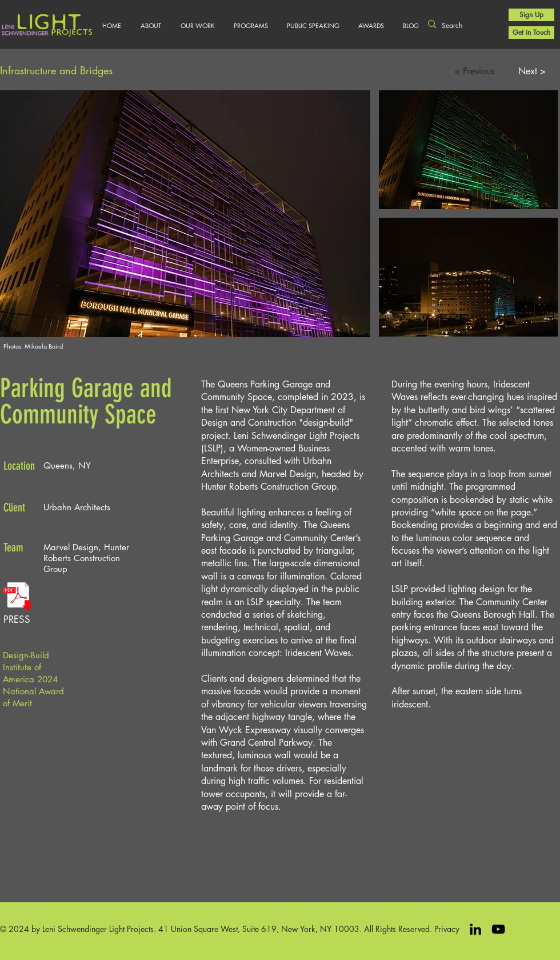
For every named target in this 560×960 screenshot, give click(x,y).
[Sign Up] (531, 15)
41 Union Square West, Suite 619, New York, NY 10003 (259, 929)
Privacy (447, 929)
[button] (197, 26)
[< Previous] (474, 71)
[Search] (461, 26)
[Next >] (532, 71)
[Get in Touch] (531, 33)
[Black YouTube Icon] (498, 929)
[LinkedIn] (475, 929)
